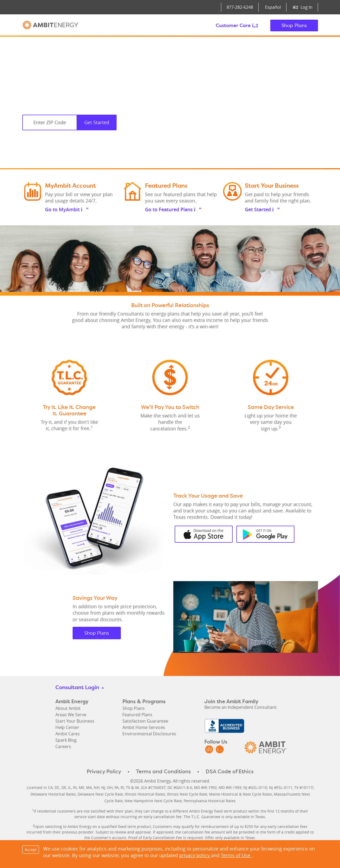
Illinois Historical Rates (145, 794)
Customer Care (237, 25)
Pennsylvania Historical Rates (210, 801)
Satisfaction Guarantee (145, 721)
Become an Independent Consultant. (241, 707)
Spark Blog (66, 740)
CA (50, 787)
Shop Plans (294, 25)
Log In (303, 7)
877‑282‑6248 (240, 7)
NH (97, 787)
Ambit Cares (68, 734)
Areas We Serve (71, 715)
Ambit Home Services (144, 727)
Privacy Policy (104, 771)
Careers (63, 746)
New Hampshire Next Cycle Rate (153, 801)
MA (89, 787)
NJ (103, 787)
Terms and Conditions (163, 771)
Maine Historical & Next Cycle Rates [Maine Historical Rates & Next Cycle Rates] (241, 794)
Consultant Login (80, 687)
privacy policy (195, 855)
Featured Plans (137, 715)
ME (81, 787)
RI (122, 787)
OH (110, 787)
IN (75, 787)
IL (70, 787)
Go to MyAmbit (67, 209)
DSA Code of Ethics (230, 771)
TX (128, 787)
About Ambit (68, 708)
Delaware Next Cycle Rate (100, 794)
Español (273, 7)
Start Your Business (75, 721)
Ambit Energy (51, 25)
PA (117, 787)
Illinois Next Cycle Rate (187, 794)
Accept (31, 850)
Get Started (97, 122)
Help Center (67, 727)
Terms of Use (236, 855)
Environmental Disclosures (149, 734)
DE (64, 787)
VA (137, 787)
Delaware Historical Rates (53, 794)
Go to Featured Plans (173, 209)
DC (57, 787)
